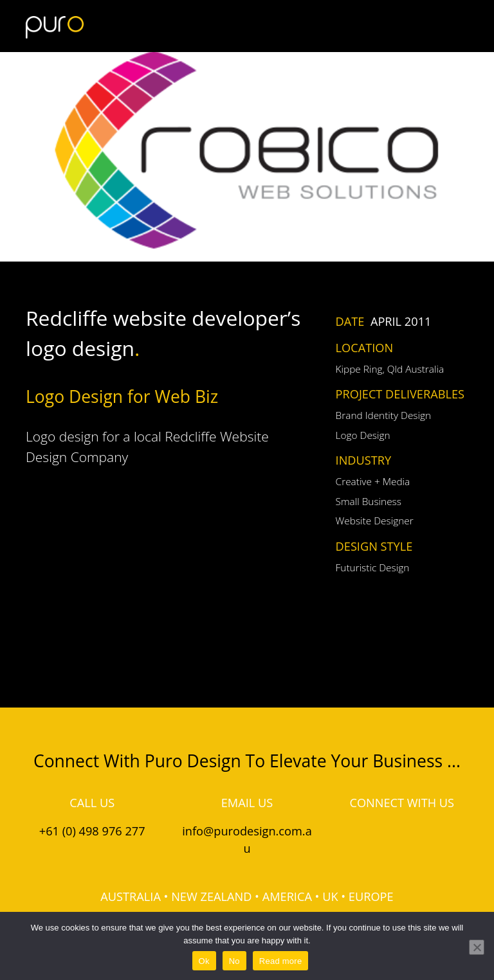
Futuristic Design (373, 568)
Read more (281, 961)
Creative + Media (373, 482)
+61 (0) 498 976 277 (92, 831)
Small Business (369, 502)
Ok (204, 961)
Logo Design (363, 435)
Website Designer (375, 521)
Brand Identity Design (384, 415)
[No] (477, 947)
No (234, 961)
